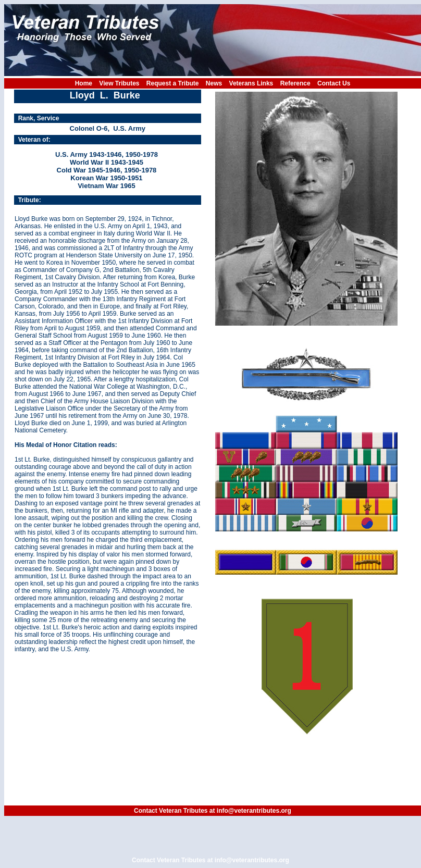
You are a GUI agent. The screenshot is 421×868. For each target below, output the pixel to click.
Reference (295, 83)
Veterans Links (251, 83)
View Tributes (119, 83)
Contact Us (334, 83)
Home (84, 83)
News (214, 83)
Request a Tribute (173, 83)
